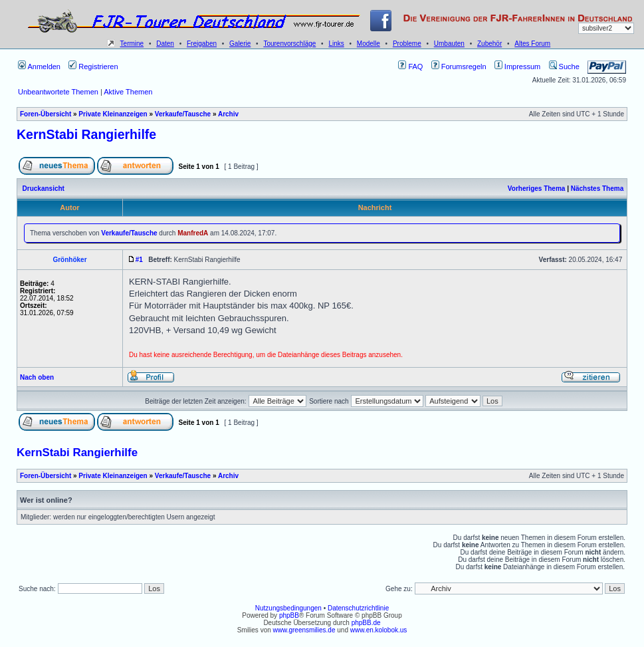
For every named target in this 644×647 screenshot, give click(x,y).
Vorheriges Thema (537, 189)
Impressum (517, 66)
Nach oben (37, 377)
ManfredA (193, 233)
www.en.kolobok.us (379, 630)
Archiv (228, 114)
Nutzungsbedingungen (288, 608)
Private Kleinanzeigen (113, 114)
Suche (564, 66)
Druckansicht (44, 189)
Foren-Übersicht (46, 114)
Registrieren (93, 66)
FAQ (410, 66)
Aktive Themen (128, 92)
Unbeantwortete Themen (58, 92)
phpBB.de (366, 623)
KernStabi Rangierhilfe (86, 134)
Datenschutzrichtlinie (358, 608)
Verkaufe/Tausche (183, 114)
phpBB (289, 615)
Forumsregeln (459, 66)
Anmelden (39, 66)
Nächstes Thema (597, 189)
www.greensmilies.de (304, 630)
